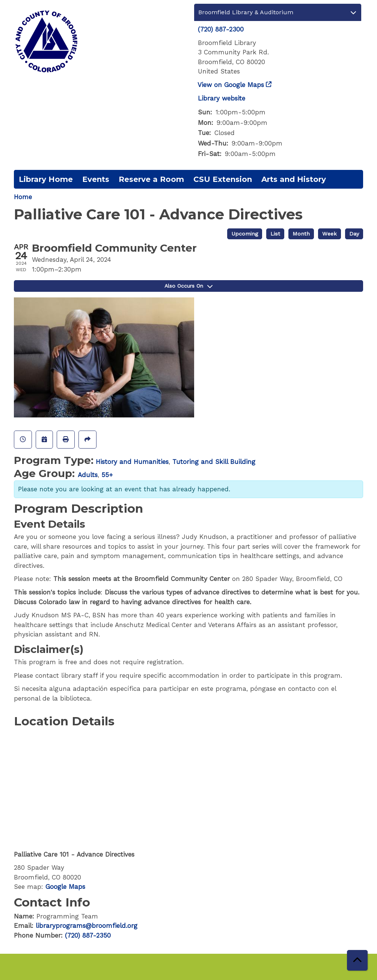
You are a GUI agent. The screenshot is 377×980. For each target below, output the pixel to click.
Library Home (46, 179)
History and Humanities (132, 462)
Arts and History (294, 179)
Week (329, 234)
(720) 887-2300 (221, 29)
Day (354, 234)
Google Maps (65, 887)
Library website (222, 98)
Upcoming (245, 234)
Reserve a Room (151, 179)
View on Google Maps (231, 85)
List (275, 234)
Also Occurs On (188, 286)
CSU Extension (223, 179)
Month (301, 234)
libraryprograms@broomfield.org (87, 926)
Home (23, 197)
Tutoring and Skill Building (214, 462)
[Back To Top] (357, 960)
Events (96, 179)
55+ (107, 475)
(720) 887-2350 (88, 935)
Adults (88, 475)
